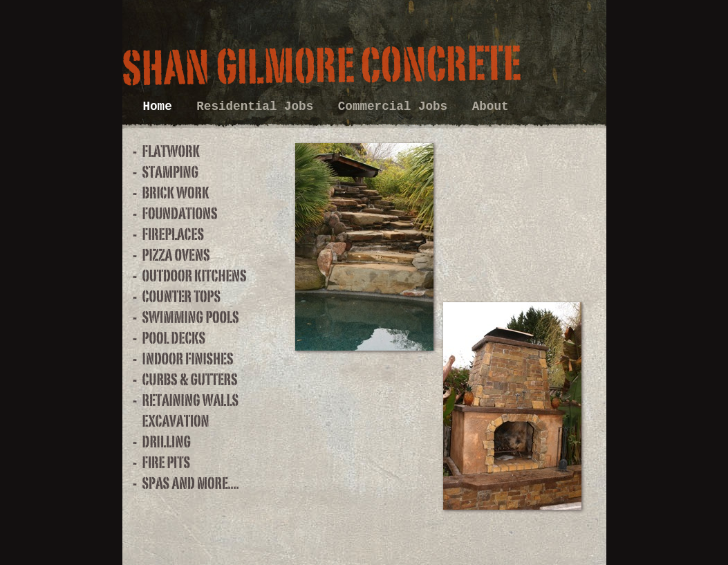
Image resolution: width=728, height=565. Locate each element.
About (491, 106)
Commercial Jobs (396, 106)
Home (161, 106)
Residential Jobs (259, 106)
